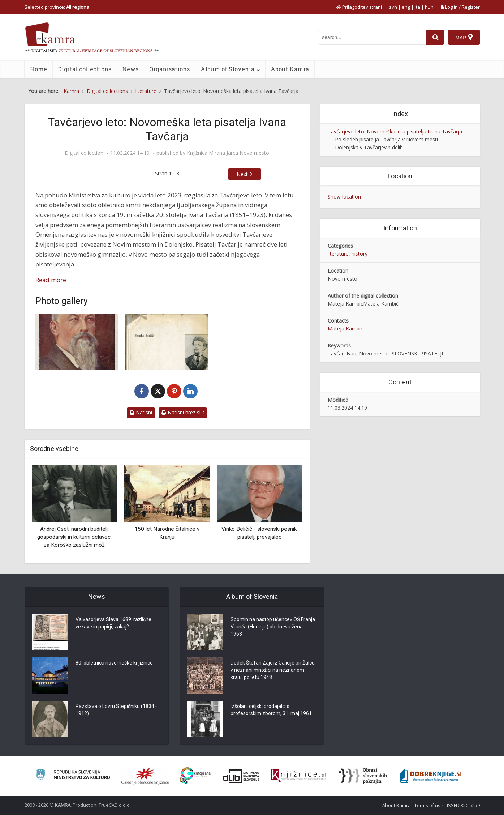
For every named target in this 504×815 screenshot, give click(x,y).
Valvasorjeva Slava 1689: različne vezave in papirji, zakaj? (113, 623)
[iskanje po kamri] (372, 37)
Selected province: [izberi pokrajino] (57, 7)
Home (38, 69)
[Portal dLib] (241, 776)
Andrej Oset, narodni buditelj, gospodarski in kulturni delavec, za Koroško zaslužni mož (74, 537)
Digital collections (85, 69)
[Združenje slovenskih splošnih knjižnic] (298, 776)
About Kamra (290, 69)
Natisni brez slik (183, 412)
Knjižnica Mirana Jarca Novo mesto (228, 153)
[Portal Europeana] (195, 776)
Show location (344, 197)
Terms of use (429, 805)
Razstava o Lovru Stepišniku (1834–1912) (117, 710)
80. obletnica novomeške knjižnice (114, 663)
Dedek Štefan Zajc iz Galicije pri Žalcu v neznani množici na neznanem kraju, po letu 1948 (273, 670)
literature (338, 254)
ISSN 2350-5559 (463, 805)
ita (417, 7)
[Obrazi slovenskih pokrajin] (363, 776)
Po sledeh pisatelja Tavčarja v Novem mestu (387, 139)
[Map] (464, 37)
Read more (51, 280)
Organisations (169, 69)
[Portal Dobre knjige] (431, 776)
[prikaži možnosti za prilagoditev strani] (359, 7)
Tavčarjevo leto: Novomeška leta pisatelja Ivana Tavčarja (395, 131)
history (359, 254)
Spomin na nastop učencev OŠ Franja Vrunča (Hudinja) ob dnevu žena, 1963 (273, 627)
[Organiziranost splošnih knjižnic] (145, 776)
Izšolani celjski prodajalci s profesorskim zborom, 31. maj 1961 (271, 710)
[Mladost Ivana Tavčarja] (167, 342)
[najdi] (435, 37)
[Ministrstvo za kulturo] (73, 776)
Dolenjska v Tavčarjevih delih (369, 147)
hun (429, 7)
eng (406, 7)
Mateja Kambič (345, 328)
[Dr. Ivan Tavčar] (77, 342)
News (130, 69)
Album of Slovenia (227, 69)
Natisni (141, 412)
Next (242, 174)
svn (393, 7)
